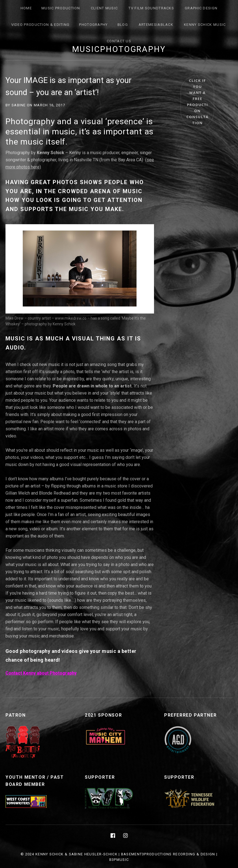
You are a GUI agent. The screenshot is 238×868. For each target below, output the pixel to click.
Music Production (61, 8)
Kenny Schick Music (205, 25)
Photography (93, 25)
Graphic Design (201, 8)
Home (26, 8)
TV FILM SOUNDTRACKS (151, 8)
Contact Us (119, 41)
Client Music (104, 8)
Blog (123, 25)
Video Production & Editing (40, 25)
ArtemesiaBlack (156, 25)
